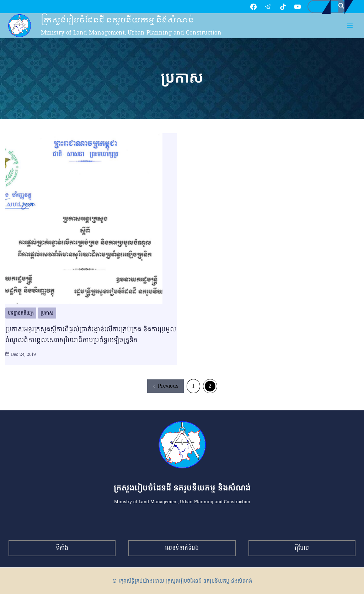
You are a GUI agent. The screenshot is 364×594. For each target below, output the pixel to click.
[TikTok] (249, 7)
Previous (165, 387)
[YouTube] (264, 7)
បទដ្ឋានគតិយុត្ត (21, 314)
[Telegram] (234, 7)
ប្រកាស (47, 314)
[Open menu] (350, 27)
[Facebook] (220, 7)
